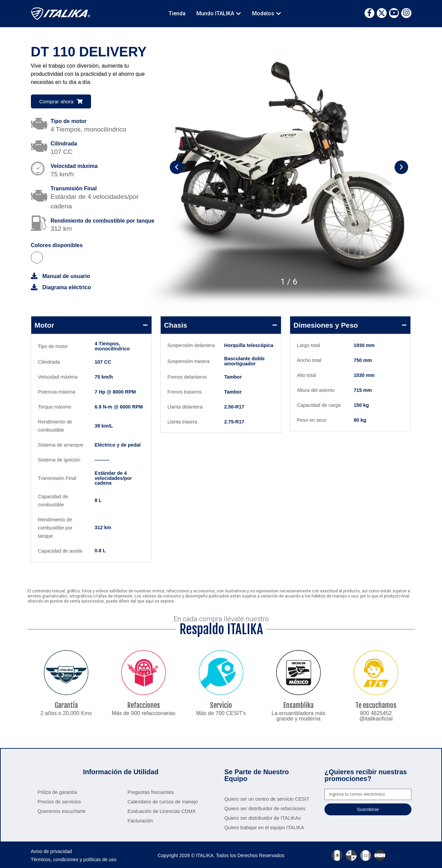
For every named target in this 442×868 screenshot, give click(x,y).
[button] (238, 14)
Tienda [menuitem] (177, 13)
